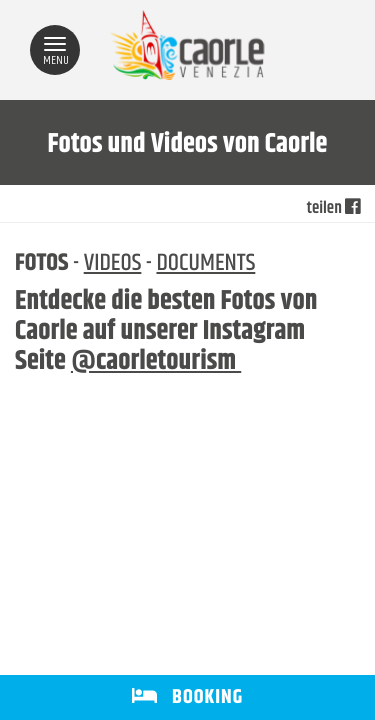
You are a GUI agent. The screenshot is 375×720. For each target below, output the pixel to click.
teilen (333, 209)
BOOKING (187, 697)
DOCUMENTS (205, 264)
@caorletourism (156, 362)
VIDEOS (113, 264)
